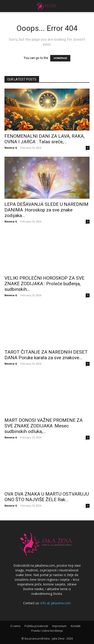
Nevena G (11, 148)
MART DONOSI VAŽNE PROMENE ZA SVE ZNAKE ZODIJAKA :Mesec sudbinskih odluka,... (44, 426)
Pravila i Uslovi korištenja (47, 631)
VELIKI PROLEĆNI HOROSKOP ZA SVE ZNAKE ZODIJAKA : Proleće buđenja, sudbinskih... (44, 284)
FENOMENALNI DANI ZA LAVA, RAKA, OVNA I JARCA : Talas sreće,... (45, 139)
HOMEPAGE (60, 58)
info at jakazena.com (56, 603)
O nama (15, 626)
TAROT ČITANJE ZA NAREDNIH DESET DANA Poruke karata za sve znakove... (46, 355)
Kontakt (76, 626)
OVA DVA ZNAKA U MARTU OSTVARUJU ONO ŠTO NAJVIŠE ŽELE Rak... (47, 497)
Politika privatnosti (36, 626)
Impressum (59, 626)
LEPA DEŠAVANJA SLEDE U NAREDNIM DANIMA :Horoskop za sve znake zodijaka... (46, 210)
